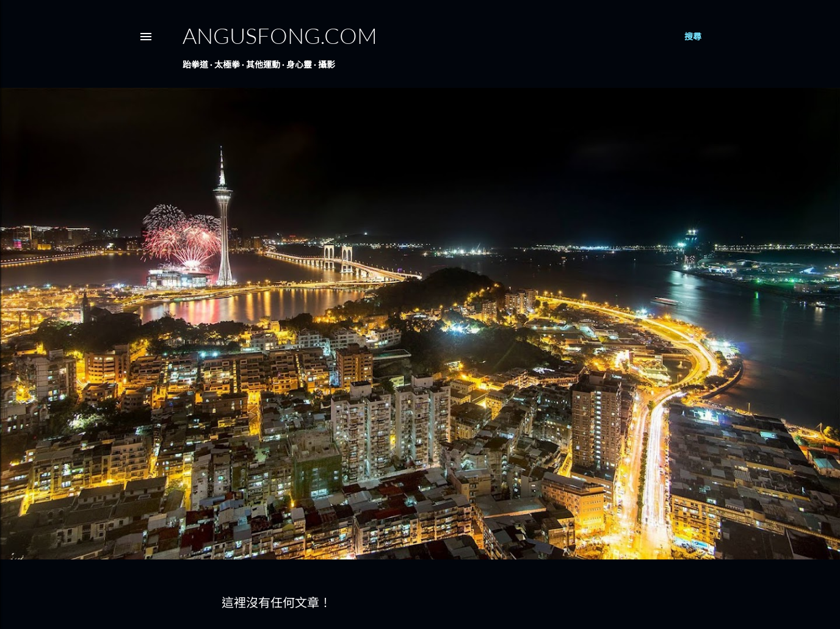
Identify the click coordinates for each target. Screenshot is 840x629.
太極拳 (227, 64)
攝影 (327, 64)
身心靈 (299, 64)
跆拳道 (195, 64)
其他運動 (263, 64)
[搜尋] (693, 37)
